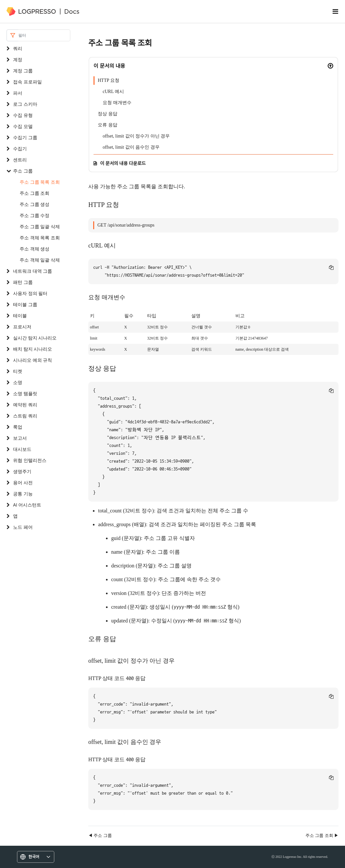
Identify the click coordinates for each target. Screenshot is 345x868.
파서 (18, 93)
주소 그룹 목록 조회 (40, 182)
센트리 (20, 160)
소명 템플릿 (25, 393)
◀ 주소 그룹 (100, 835)
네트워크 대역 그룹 (33, 271)
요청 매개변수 (117, 103)
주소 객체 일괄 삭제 (40, 260)
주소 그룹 (23, 171)
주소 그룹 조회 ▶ (322, 835)
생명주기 (22, 471)
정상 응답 (108, 114)
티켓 (18, 371)
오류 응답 (108, 125)
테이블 (20, 315)
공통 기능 (23, 494)
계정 (18, 59)
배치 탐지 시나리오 (33, 349)
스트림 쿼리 (25, 416)
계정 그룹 (23, 71)
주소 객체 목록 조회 (40, 238)
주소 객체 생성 (34, 249)
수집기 (20, 148)
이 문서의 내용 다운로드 (123, 163)
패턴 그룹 (23, 282)
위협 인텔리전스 (30, 460)
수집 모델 (23, 126)
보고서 (20, 438)
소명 (18, 382)
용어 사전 (23, 482)
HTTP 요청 (109, 80)
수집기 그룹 (25, 137)
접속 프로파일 (27, 82)
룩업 (18, 427)
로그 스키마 (25, 104)
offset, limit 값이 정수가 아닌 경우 (136, 136)
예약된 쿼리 (25, 405)
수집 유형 (23, 115)
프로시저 (22, 327)
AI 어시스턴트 (27, 505)
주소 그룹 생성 (34, 204)
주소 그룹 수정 (34, 215)
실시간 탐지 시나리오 (35, 338)
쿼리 (18, 48)
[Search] (44, 35)
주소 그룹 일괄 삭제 (40, 226)
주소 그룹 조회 (34, 193)
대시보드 (22, 449)
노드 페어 (23, 527)
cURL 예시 (113, 92)
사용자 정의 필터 (30, 293)
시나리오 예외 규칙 (33, 360)
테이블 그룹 (25, 304)
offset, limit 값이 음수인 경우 (131, 147)
